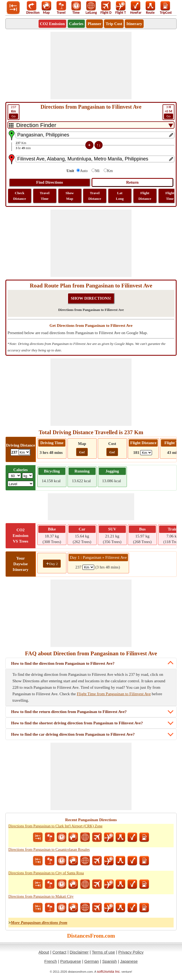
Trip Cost (114, 24)
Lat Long (120, 196)
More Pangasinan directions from (39, 923)
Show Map (70, 196)
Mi (97, 171)
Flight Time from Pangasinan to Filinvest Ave (114, 694)
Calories (76, 24)
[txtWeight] (15, 476)
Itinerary (134, 24)
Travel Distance (95, 196)
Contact (59, 952)
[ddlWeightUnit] (28, 476)
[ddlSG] (21, 484)
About (44, 952)
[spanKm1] (88, 567)
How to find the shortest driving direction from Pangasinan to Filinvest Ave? (77, 723)
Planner (95, 24)
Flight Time (170, 196)
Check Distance (20, 196)
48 (168, 112)
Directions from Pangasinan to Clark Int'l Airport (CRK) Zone (55, 826)
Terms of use (103, 952)
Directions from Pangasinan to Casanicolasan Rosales (49, 850)
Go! (82, 452)
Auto (84, 171)
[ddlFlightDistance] (146, 453)
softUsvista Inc (108, 972)
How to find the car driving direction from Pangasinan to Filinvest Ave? (73, 734)
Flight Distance (145, 196)
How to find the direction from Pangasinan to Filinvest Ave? (63, 663)
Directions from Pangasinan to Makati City (41, 897)
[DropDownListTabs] (91, 125)
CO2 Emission (52, 24)
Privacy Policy (131, 952)
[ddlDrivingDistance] (24, 452)
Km (110, 171)
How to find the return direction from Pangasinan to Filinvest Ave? (69, 712)
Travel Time (45, 196)
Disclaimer (79, 952)
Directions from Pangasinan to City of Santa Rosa (46, 873)
